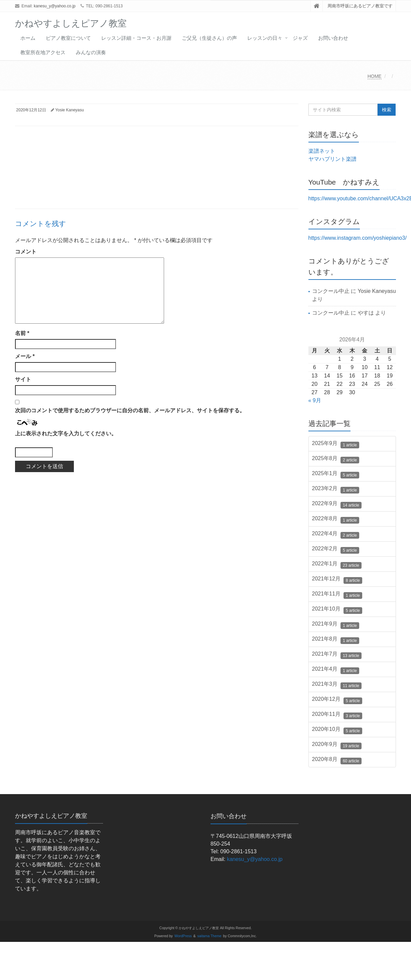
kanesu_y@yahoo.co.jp (55, 6)
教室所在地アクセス (43, 52)
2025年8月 (336, 459)
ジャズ (300, 38)
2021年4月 (336, 670)
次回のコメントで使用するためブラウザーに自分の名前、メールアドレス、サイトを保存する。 (130, 410)
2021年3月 (337, 685)
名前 (22, 333)
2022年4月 (336, 535)
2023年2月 (336, 489)
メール (25, 356)
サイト (23, 379)
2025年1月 (336, 474)
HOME (375, 76)
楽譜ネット (322, 151)
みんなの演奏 (91, 52)
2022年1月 (337, 565)
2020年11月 (337, 715)
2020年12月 (337, 700)
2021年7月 (337, 655)
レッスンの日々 (265, 38)
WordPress (183, 936)
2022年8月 (336, 520)
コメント (26, 252)
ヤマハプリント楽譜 (332, 159)
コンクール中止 (331, 291)
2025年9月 (336, 444)
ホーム (28, 38)
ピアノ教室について (68, 38)
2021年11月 (337, 595)
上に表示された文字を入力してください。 (66, 433)
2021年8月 (336, 640)
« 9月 (315, 400)
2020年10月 (337, 730)
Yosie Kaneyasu (70, 110)
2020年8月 (337, 760)
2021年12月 (337, 580)
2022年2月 (336, 550)
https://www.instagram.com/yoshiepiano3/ (358, 238)
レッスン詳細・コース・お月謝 (136, 38)
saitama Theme (210, 936)
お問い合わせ (333, 38)
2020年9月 (337, 745)
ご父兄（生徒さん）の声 (209, 38)
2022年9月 (337, 505)
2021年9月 (336, 625)
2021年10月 (337, 610)
